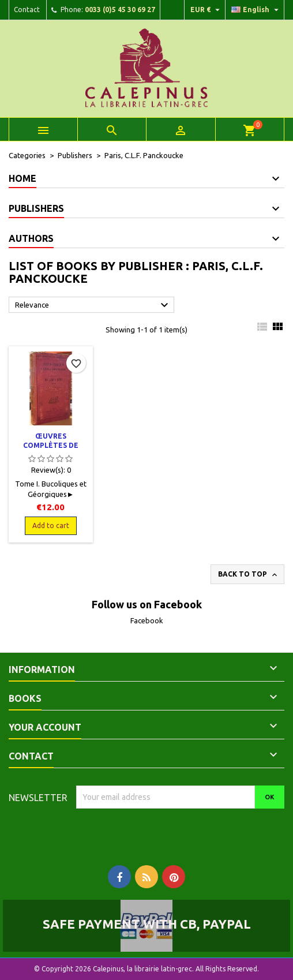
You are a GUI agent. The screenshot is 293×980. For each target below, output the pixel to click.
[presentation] (172, 831)
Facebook (147, 620)
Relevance (93, 305)
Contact (27, 10)
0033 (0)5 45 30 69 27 (120, 10)
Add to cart (51, 525)
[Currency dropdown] (206, 10)
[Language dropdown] (256, 10)
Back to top (249, 575)
